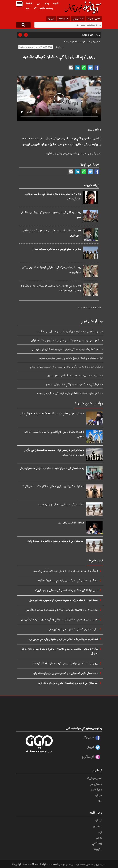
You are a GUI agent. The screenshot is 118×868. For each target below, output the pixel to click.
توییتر (90, 747)
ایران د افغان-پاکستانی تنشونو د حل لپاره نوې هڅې (73, 629)
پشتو (47, 3)
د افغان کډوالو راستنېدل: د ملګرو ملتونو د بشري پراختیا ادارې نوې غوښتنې (67, 349)
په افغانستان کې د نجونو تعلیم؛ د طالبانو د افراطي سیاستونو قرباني (52, 468)
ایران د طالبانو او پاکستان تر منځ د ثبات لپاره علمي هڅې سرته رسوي (71, 358)
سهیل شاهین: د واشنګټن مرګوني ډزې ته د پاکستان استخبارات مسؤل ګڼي (62, 610)
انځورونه (98, 849)
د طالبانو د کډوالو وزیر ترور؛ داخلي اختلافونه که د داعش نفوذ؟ (53, 486)
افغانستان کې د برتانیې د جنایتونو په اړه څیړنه (61, 504)
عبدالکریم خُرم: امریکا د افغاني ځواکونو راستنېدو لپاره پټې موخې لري (63, 639)
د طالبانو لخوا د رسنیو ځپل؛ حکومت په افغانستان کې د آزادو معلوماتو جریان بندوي (54, 452)
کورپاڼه (99, 820)
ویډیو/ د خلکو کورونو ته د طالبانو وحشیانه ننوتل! (57, 249)
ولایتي (99, 838)
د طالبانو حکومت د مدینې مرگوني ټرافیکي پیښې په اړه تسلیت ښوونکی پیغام (67, 367)
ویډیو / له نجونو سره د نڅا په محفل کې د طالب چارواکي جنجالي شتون (53, 196)
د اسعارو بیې (78, 19)
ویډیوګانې (97, 843)
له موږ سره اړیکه (94, 19)
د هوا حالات (63, 19)
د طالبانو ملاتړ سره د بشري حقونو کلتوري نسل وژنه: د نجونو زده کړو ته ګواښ (67, 340)
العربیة (56, 3)
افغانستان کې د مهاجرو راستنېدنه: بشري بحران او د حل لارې (68, 683)
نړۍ (100, 832)
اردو (28, 8)
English (29, 3)
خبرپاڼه (51, 19)
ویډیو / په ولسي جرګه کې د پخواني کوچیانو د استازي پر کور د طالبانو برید (51, 270)
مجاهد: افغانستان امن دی (71, 523)
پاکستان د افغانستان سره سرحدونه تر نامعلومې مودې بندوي (75, 375)
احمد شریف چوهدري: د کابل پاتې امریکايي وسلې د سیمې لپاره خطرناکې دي (60, 619)
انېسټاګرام (88, 757)
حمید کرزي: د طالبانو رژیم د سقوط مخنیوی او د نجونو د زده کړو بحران (63, 600)
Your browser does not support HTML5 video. (59, 98)
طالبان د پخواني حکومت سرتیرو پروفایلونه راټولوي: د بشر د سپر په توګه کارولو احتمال (60, 651)
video (85, 35)
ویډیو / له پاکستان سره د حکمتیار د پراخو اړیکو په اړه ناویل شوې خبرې (52, 233)
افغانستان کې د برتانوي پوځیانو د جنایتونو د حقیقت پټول (56, 541)
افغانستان (98, 826)
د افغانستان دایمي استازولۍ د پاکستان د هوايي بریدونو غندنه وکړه (65, 673)
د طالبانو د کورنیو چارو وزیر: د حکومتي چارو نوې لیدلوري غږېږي (66, 571)
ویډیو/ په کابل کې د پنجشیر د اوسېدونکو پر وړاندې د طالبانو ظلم (51, 214)
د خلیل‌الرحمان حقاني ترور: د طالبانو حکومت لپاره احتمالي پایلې (52, 413)
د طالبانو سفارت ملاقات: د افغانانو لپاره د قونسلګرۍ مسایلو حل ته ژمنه (70, 393)
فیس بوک (88, 737)
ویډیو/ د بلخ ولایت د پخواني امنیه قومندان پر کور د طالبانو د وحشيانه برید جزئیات (51, 288)
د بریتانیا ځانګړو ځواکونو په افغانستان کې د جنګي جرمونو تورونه (67, 590)
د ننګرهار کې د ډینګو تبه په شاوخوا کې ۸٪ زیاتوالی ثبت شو (74, 384)
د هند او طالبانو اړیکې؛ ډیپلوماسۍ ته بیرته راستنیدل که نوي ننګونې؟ (54, 434)
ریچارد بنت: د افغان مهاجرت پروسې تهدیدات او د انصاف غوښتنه (65, 663)
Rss (100, 801)
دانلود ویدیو (94, 129)
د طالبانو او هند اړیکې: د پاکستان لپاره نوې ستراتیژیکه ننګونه (68, 580)
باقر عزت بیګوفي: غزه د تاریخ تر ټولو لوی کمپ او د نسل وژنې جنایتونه (70, 331)
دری (39, 3)
